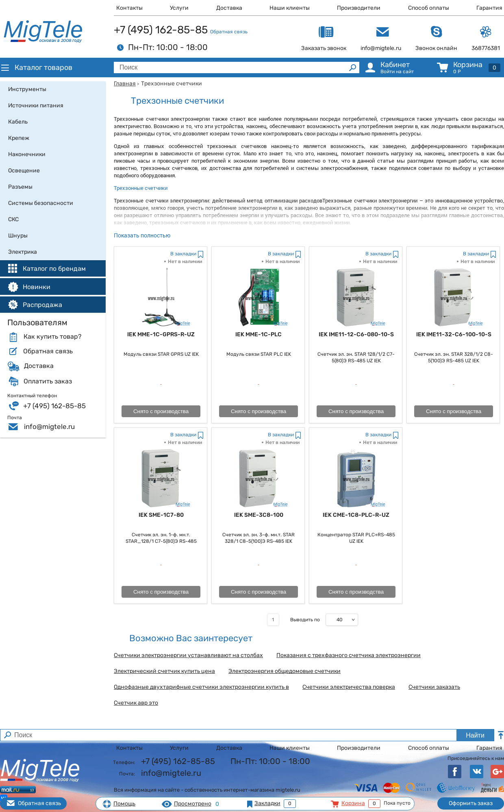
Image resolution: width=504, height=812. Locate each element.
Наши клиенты (290, 8)
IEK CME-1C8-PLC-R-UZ (356, 515)
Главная (125, 84)
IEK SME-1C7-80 (161, 515)
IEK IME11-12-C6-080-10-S (356, 334)
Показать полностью (142, 235)
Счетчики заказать (434, 687)
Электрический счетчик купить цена (164, 671)
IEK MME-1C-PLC (259, 334)
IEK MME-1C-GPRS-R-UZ (161, 334)
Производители (359, 8)
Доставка (229, 8)
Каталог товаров (36, 67)
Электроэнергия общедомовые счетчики (285, 671)
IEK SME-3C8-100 (259, 515)
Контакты (129, 8)
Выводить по (305, 620)
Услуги (179, 8)
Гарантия (489, 8)
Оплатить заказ (48, 381)
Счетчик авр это (136, 703)
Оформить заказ (471, 803)
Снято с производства (161, 411)
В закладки (183, 254)
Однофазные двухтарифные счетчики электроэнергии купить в (201, 687)
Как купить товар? (52, 337)
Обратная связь (229, 32)
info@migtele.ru (49, 427)
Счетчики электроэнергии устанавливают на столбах (188, 655)
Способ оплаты (429, 8)
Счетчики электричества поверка (349, 687)
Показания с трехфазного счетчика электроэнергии (349, 655)
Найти (475, 735)
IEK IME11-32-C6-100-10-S (454, 334)
